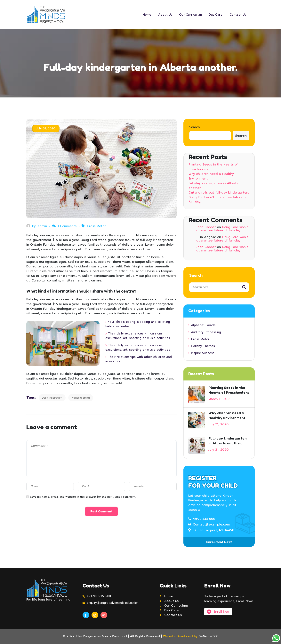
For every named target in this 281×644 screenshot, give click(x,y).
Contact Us (238, 15)
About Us (165, 15)
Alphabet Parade (203, 325)
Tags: (31, 397)
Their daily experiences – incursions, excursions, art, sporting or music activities (138, 336)
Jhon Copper (206, 247)
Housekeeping (81, 398)
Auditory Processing (206, 332)
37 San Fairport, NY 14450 (211, 530)
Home (147, 15)
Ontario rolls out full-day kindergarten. (219, 193)
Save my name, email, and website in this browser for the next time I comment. (83, 497)
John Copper (206, 227)
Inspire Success (203, 353)
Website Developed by (180, 636)
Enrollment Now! (219, 542)
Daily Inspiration (52, 398)
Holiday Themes (203, 346)
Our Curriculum (190, 15)
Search (195, 127)
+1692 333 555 (202, 519)
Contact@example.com (209, 525)
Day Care (216, 15)
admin (42, 226)
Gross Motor (96, 226)
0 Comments (64, 226)
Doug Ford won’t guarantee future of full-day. (222, 229)
